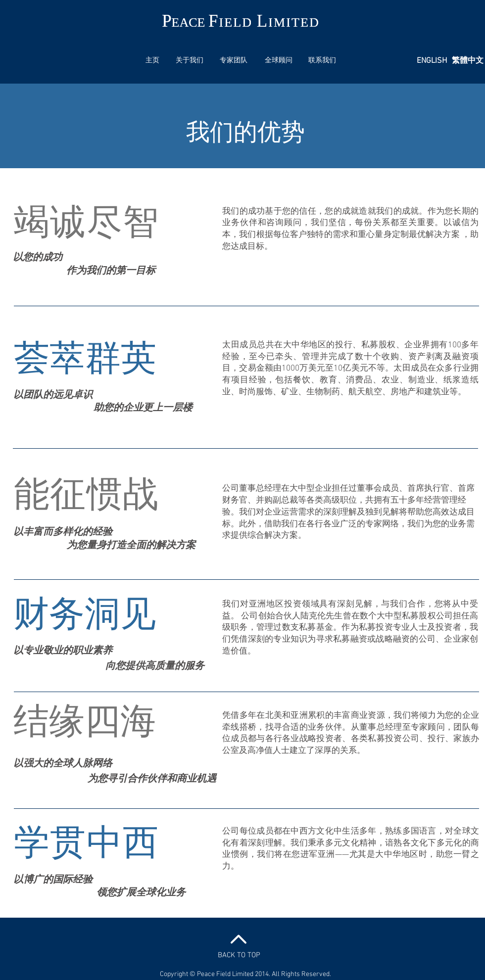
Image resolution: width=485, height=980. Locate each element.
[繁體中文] (468, 61)
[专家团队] (234, 61)
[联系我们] (322, 61)
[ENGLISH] (432, 61)
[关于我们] (190, 61)
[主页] (152, 61)
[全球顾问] (279, 61)
